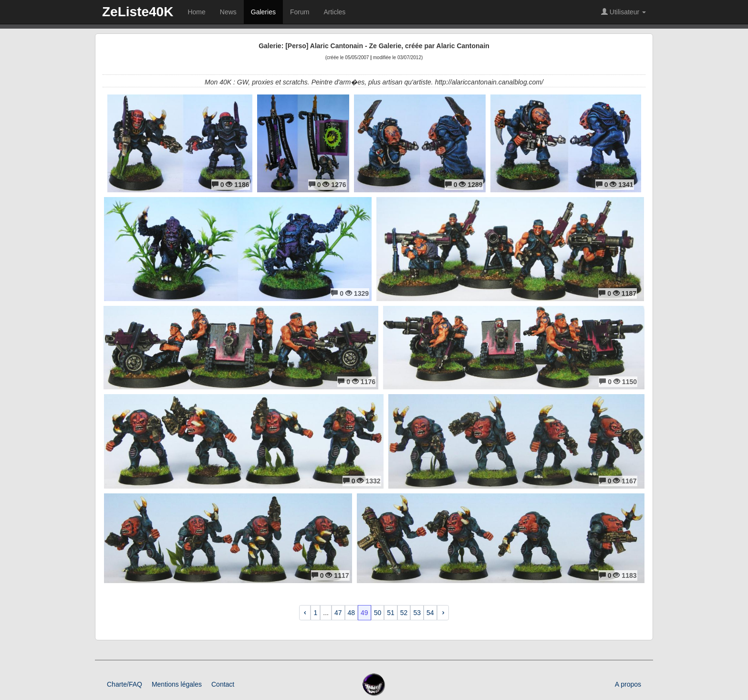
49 (364, 613)
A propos (628, 684)
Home (196, 12)
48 (352, 613)
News (228, 12)
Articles (334, 12)
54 (430, 613)
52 (404, 613)
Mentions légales (177, 684)
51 (391, 613)
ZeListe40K (138, 12)
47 (338, 613)
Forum (300, 12)
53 (417, 613)
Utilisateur (623, 12)
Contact (223, 684)
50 (378, 613)
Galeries (263, 12)
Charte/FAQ (125, 684)
